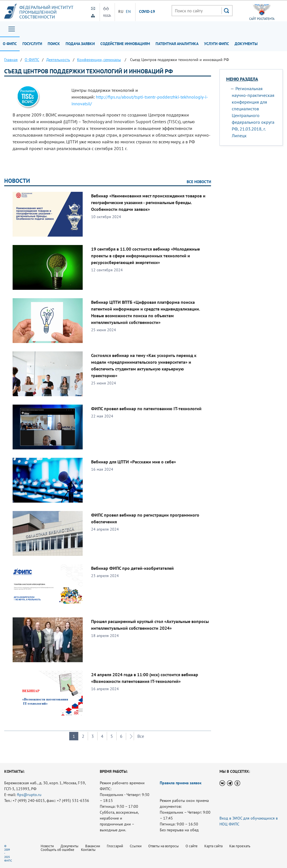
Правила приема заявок (181, 783)
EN (128, 11)
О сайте (192, 846)
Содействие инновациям (125, 44)
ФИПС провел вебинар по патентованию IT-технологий (146, 409)
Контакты (88, 850)
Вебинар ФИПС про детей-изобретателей (132, 568)
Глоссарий (115, 846)
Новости (17, 181)
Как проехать (240, 846)
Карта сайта (213, 846)
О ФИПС (10, 44)
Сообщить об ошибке (57, 850)
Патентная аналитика (177, 44)
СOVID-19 (147, 12)
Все (141, 736)
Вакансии (93, 846)
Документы (246, 44)
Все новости (199, 182)
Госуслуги (32, 44)
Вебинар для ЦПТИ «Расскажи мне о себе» (134, 462)
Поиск (54, 44)
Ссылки (136, 846)
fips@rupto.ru (29, 795)
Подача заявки (80, 44)
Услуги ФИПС (217, 44)
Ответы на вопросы (164, 846)
